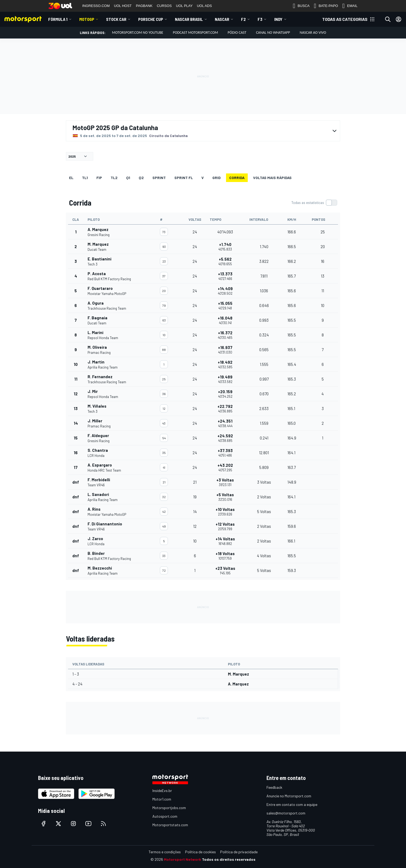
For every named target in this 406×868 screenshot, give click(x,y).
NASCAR (222, 19)
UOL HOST (123, 6)
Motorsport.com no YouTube (138, 33)
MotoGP (87, 19)
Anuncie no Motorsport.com (289, 796)
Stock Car (116, 19)
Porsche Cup (151, 19)
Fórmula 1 (58, 19)
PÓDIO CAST (237, 33)
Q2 (141, 178)
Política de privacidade (239, 852)
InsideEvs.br (162, 791)
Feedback (274, 787)
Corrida (237, 178)
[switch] (314, 203)
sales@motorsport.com (286, 813)
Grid (217, 178)
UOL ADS (204, 6)
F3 (260, 19)
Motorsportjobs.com (169, 808)
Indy (278, 19)
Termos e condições (165, 852)
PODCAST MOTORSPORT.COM (195, 33)
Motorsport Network (183, 859)
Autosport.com (165, 816)
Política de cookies (200, 852)
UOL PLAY (184, 6)
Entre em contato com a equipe (292, 804)
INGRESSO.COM (96, 6)
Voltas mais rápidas (272, 178)
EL (71, 178)
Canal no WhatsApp (273, 33)
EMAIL (350, 6)
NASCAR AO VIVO (313, 33)
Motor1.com (162, 799)
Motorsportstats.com (170, 825)
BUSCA (301, 6)
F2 (243, 19)
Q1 (128, 178)
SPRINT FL (184, 178)
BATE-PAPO (326, 6)
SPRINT (159, 178)
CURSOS (164, 6)
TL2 (114, 178)
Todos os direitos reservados (229, 859)
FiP (99, 178)
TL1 (85, 178)
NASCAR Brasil (189, 19)
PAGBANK (144, 6)
